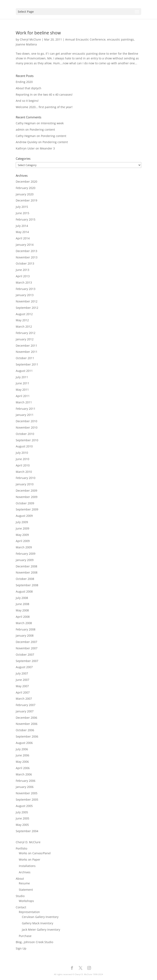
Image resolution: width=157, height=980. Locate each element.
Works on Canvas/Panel (35, 853)
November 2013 (27, 257)
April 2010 (23, 465)
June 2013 (22, 270)
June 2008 (22, 604)
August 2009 (24, 516)
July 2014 (22, 226)
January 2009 (25, 560)
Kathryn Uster (25, 148)
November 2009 (27, 497)
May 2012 (22, 320)
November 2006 (27, 724)
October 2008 (25, 579)
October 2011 (25, 358)
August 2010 (24, 446)
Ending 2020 (24, 82)
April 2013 (23, 276)
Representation (29, 912)
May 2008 (22, 610)
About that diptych (29, 88)
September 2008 (27, 585)
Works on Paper (30, 859)
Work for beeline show (38, 33)
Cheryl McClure (30, 39)
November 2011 (27, 352)
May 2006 (22, 762)
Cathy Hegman (26, 123)
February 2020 (26, 188)
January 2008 (25, 635)
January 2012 (25, 339)
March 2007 (24, 699)
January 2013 (25, 295)
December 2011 (26, 346)
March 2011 (24, 402)
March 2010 (24, 472)
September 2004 (27, 831)
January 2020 (25, 194)
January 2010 (25, 484)
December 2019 (26, 200)
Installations (27, 866)
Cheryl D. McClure (28, 842)
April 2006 (23, 768)
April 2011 (23, 396)
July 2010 (22, 453)
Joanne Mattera (26, 44)
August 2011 (24, 371)
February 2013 (26, 289)
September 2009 (27, 509)
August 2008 (24, 591)
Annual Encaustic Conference (85, 39)
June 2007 (22, 680)
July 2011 (22, 377)
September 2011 (27, 364)
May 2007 (22, 686)
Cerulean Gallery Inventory (40, 917)
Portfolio (21, 848)
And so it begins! (27, 101)
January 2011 (25, 415)
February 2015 (26, 219)
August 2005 (24, 806)
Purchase (25, 936)
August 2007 (24, 667)
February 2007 (26, 705)
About (20, 879)
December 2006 (26, 718)
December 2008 (26, 566)
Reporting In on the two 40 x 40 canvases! (44, 94)
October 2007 (25, 655)
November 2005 (27, 793)
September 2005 (27, 800)
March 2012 (24, 326)
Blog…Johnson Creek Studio (34, 942)
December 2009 (26, 491)
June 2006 (22, 755)
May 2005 (22, 825)
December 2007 (26, 642)
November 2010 (27, 427)
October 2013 (25, 263)
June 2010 (22, 459)
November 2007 (27, 648)
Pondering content (42, 130)
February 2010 (26, 478)
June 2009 (22, 528)
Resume (24, 883)
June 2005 (22, 818)
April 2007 (23, 692)
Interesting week (52, 123)
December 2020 (26, 182)
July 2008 (22, 598)
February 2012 (26, 333)
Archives (25, 872)
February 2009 (26, 554)
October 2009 (25, 503)
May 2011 (22, 390)
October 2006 (25, 730)
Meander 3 (47, 148)
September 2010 (27, 440)
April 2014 (23, 238)
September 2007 (27, 661)
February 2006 (26, 781)
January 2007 (25, 711)
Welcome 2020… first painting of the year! (44, 107)
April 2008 (23, 617)
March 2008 (24, 623)
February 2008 (26, 629)
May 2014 (22, 232)
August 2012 (24, 314)
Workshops (26, 901)
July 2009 (22, 522)
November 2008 (27, 572)
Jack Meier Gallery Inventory (41, 930)
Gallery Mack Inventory (38, 923)
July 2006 (22, 749)
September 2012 (27, 308)
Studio (20, 896)
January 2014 (25, 245)
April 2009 (23, 541)
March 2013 (24, 282)
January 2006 (25, 787)
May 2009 (22, 535)
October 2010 (25, 434)
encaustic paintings (121, 39)
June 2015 (22, 213)
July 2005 (22, 812)
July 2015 (22, 207)
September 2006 (27, 736)
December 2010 (26, 421)
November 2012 (27, 301)
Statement (26, 890)
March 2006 (24, 774)
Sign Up (21, 948)
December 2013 (26, 251)
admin (20, 130)
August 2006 (24, 743)
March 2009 (24, 547)
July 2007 (22, 673)
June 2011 (22, 383)
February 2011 (26, 409)
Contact (21, 907)
